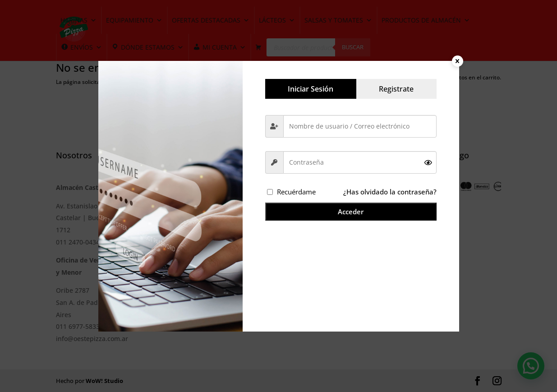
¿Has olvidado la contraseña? (390, 192)
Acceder (351, 212)
